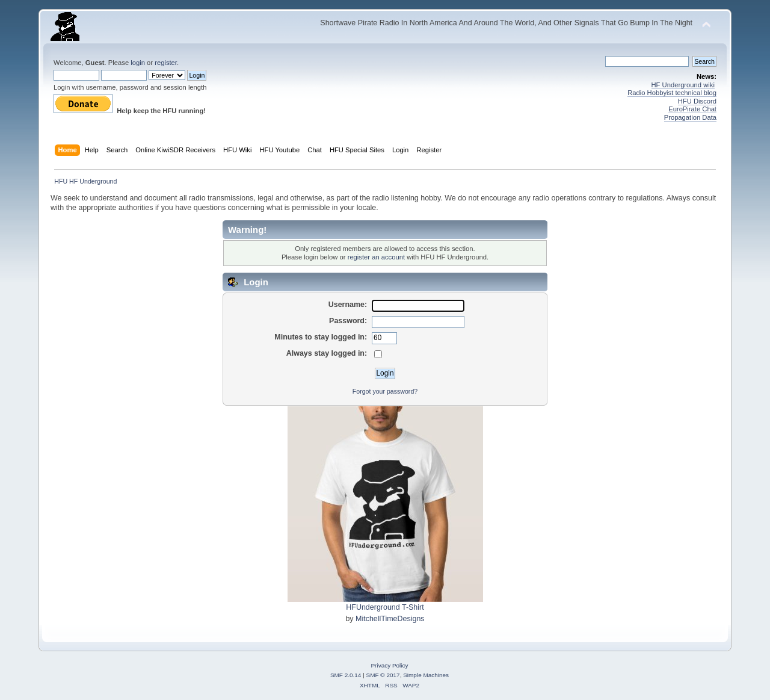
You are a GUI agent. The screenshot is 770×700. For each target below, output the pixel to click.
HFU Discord (697, 101)
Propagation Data (690, 117)
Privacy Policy (389, 665)
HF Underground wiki (683, 85)
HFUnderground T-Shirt (385, 607)
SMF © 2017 (383, 675)
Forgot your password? (385, 391)
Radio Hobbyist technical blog (672, 93)
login (138, 63)
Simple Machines (426, 675)
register (166, 63)
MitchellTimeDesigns (390, 619)
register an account (376, 257)
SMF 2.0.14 (346, 675)
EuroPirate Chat (692, 109)
